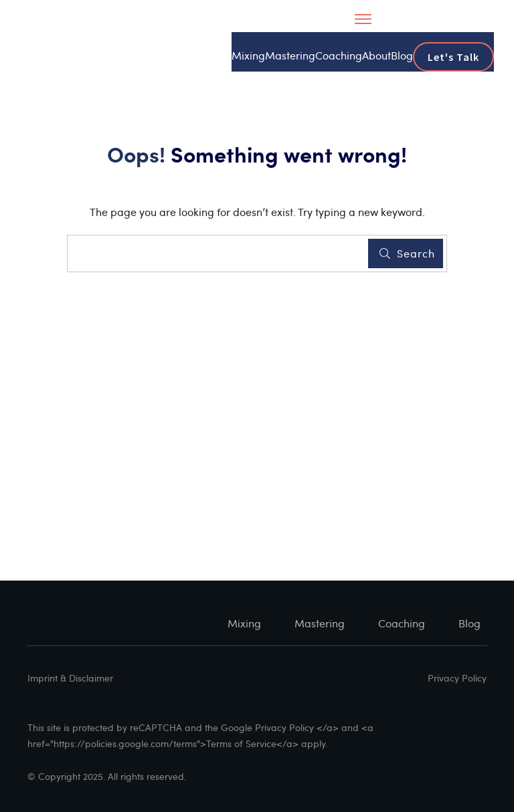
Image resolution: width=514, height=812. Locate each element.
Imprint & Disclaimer (70, 678)
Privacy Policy (457, 678)
